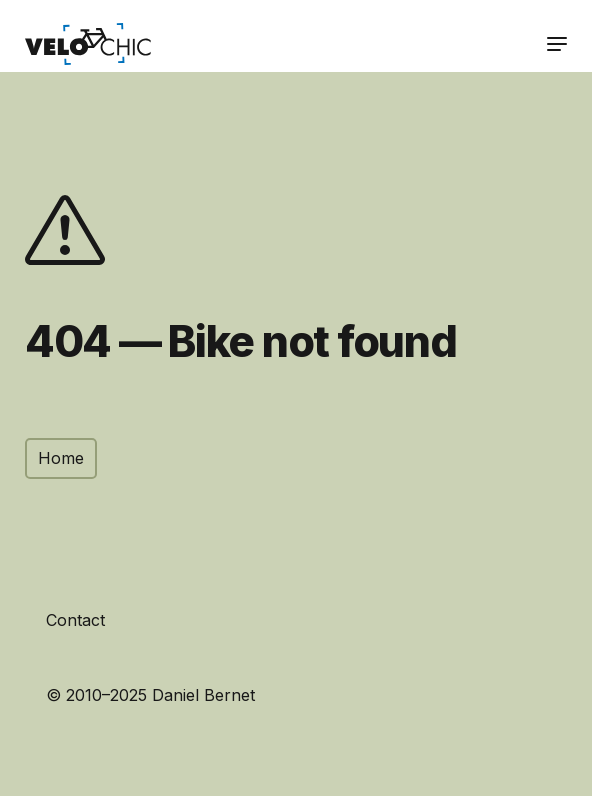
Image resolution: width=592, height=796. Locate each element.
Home (61, 458)
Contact (75, 620)
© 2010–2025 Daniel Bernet (150, 695)
